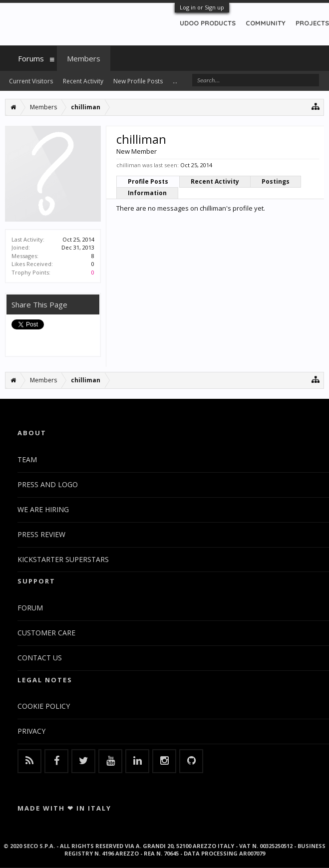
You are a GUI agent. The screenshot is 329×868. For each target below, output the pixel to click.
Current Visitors (31, 81)
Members (84, 58)
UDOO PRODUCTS (208, 23)
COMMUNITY (266, 23)
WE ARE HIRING (43, 509)
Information (147, 193)
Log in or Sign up (202, 7)
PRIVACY (31, 731)
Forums (31, 58)
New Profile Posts (138, 81)
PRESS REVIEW (41, 534)
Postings (276, 181)
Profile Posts (148, 181)
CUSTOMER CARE (46, 633)
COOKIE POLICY (44, 706)
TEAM (27, 459)
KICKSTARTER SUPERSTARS (63, 559)
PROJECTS (312, 23)
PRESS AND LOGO (48, 484)
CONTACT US (40, 658)
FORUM (30, 608)
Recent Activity (215, 181)
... (175, 81)
